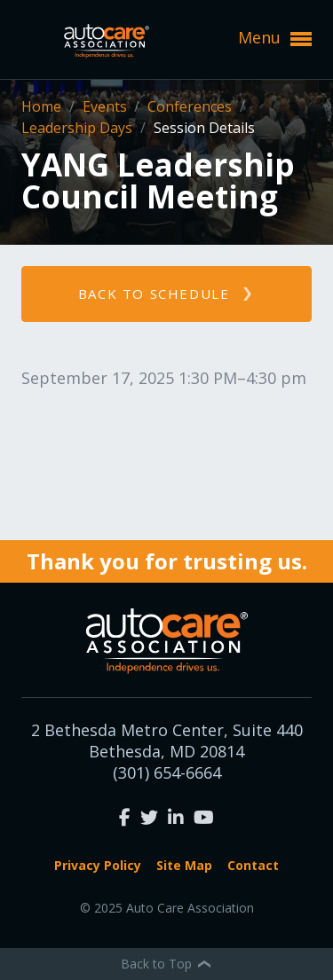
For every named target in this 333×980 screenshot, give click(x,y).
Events (107, 106)
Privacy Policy (98, 865)
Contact (253, 865)
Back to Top (167, 964)
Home (43, 106)
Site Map (184, 865)
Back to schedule (154, 294)
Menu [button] (275, 38)
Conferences (191, 106)
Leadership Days (79, 128)
